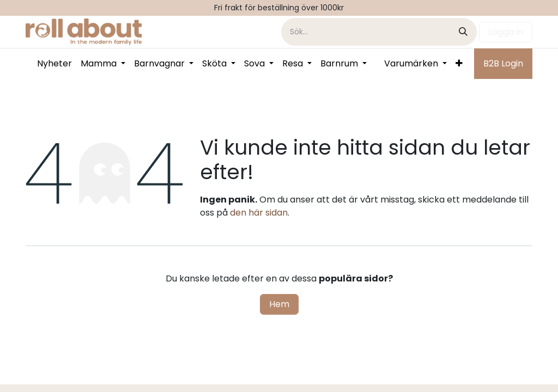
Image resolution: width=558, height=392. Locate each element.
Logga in (506, 32)
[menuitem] (54, 64)
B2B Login (503, 63)
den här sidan (259, 213)
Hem (279, 304)
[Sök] (463, 32)
